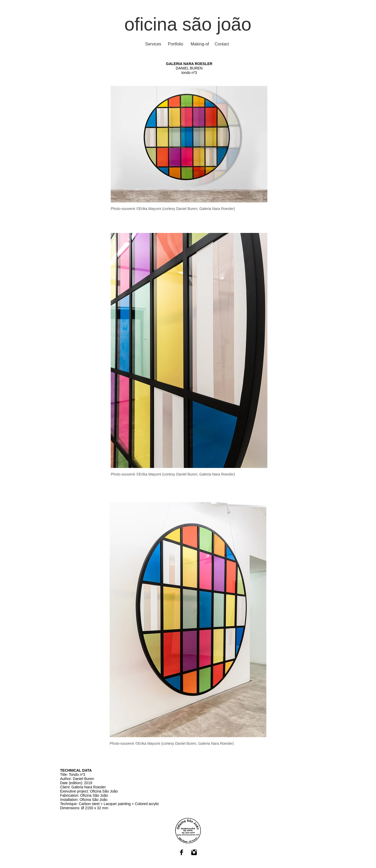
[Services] (153, 44)
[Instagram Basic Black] (194, 852)
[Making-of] (200, 44)
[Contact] (222, 44)
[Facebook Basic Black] (181, 852)
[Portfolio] (176, 44)
